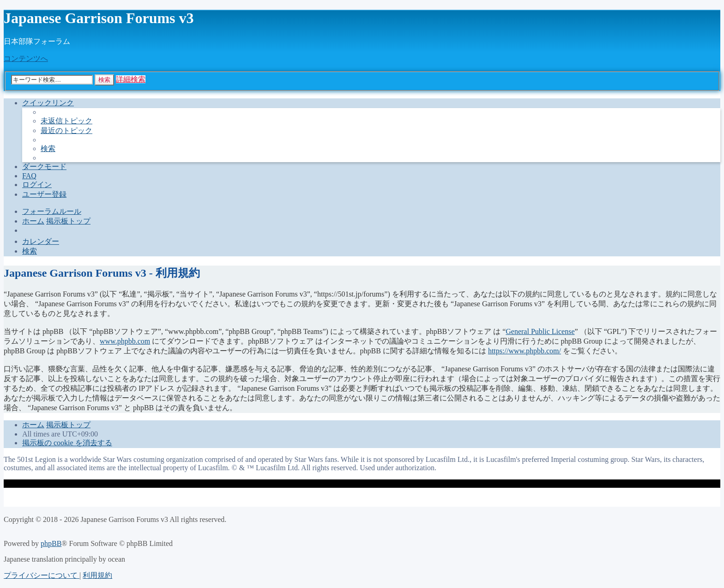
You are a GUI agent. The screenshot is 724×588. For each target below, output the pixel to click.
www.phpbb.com (125, 341)
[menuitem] (66, 121)
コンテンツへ (26, 58)
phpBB (51, 543)
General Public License (540, 331)
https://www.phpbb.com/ (525, 351)
